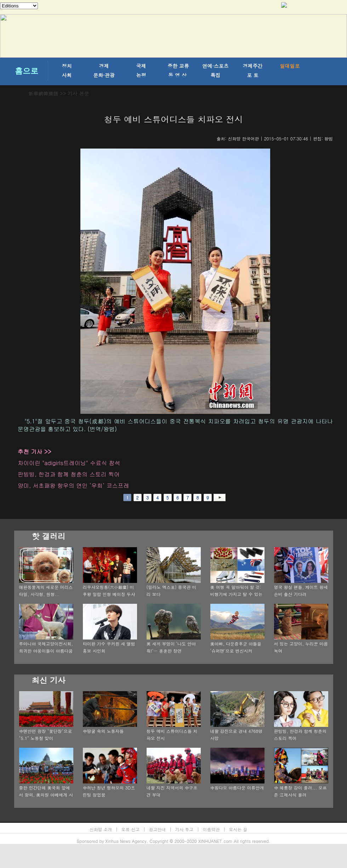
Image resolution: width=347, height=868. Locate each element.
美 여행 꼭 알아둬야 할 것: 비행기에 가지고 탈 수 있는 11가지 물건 (237, 594)
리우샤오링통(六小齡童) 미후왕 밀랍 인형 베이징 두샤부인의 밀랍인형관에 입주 (109, 594)
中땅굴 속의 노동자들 (103, 731)
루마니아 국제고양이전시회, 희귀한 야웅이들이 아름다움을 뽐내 (46, 651)
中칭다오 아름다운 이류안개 (237, 788)
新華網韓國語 (43, 93)
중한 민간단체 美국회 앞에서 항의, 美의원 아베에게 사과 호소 (46, 795)
